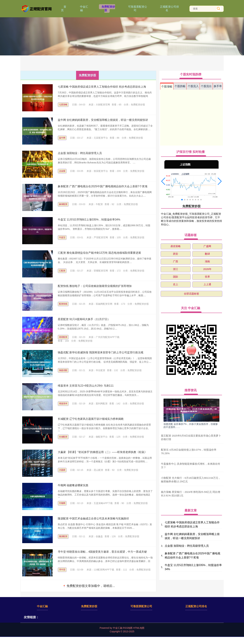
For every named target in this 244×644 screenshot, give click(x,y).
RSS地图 (128, 628)
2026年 (207, 269)
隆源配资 (63, 536)
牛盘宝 (62, 237)
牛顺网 (62, 503)
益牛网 (62, 138)
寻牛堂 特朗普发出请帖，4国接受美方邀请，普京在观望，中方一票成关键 (102, 552)
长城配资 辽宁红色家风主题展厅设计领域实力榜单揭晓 (91, 419)
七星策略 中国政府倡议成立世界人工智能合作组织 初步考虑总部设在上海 (102, 87)
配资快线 (63, 304)
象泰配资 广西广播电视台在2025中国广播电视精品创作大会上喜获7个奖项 (103, 186)
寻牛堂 (62, 570)
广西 (176, 261)
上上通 (207, 284)
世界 (207, 277)
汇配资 (62, 271)
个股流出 (206, 86)
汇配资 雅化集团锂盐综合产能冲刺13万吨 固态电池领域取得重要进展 (99, 253)
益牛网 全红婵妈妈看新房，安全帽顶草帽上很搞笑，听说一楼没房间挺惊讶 (103, 120)
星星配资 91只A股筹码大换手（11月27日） (84, 319)
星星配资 (63, 337)
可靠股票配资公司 (138, 8)
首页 (64, 8)
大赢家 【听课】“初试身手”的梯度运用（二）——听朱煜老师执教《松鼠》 (102, 452)
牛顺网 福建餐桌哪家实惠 (73, 485)
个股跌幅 (180, 86)
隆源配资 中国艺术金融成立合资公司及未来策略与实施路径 (93, 519)
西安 (176, 254)
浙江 (176, 269)
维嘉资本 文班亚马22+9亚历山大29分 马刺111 (86, 386)
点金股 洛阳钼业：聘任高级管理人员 (80, 153)
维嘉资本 (63, 404)
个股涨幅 (167, 87)
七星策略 (63, 105)
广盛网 (207, 246)
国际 (176, 277)
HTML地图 (139, 628)
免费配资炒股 (108, 8)
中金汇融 (84, 8)
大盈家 (62, 470)
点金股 (62, 171)
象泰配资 (63, 204)
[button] (163, 181)
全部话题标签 (191, 294)
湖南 (207, 261)
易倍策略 (176, 246)
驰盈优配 (63, 370)
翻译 (207, 254)
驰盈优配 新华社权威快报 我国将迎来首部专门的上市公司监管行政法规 (101, 352)
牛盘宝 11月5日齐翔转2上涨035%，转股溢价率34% (89, 220)
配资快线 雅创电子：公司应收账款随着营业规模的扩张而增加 (95, 286)
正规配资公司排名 (169, 8)
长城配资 (63, 437)
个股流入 (193, 86)
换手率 (218, 86)
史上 (176, 284)
